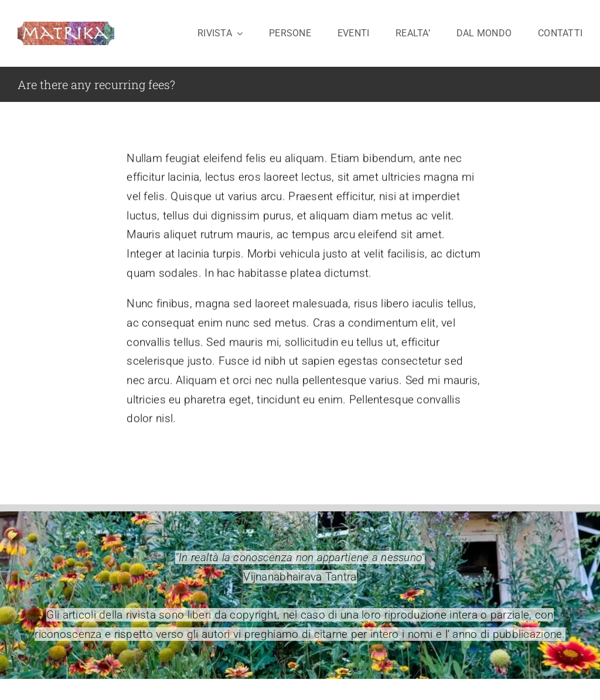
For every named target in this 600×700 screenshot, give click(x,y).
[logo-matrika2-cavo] (66, 27)
